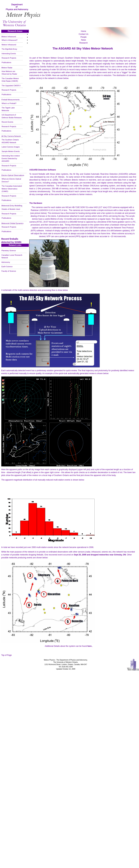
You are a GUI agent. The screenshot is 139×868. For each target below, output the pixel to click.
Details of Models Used (11, 209)
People (84, 37)
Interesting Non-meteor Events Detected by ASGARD (11, 158)
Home (83, 31)
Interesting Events (9, 54)
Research (84, 43)
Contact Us (84, 34)
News (83, 40)
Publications (6, 62)
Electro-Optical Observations (13, 175)
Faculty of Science (9, 271)
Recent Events (7, 122)
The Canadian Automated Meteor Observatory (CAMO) (12, 189)
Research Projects (9, 58)
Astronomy (6, 262)
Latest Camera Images (11, 147)
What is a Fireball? (9, 103)
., (90, 646)
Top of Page (6, 655)
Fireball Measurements (11, 100)
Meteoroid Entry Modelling (12, 206)
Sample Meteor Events (11, 151)
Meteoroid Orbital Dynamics (12, 223)
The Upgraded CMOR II (11, 86)
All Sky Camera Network (11, 136)
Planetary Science (9, 251)
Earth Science (7, 267)
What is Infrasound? (10, 40)
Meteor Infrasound (9, 37)
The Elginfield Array (9, 49)
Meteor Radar (7, 68)
